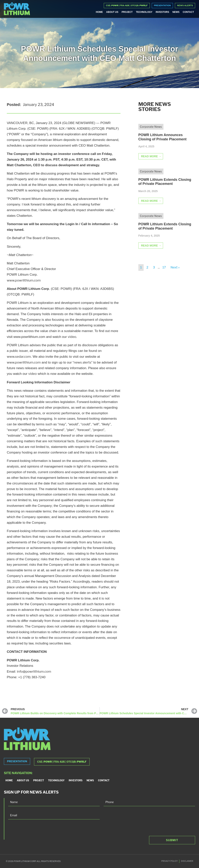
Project (127, 12)
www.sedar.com (19, 357)
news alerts (83, 362)
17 (164, 267)
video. (72, 337)
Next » (175, 267)
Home (99, 12)
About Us (112, 12)
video (33, 374)
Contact (188, 12)
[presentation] (38, 832)
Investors (162, 12)
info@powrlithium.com (34, 671)
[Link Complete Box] (165, 145)
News (176, 12)
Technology (144, 12)
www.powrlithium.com (24, 280)
